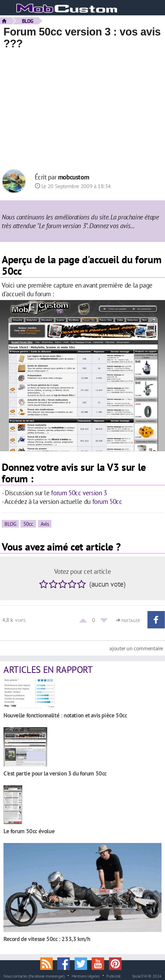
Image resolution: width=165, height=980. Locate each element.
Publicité (113, 976)
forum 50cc (107, 501)
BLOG (28, 21)
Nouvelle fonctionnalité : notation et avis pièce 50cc (65, 715)
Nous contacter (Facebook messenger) (34, 976)
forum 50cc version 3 (79, 493)
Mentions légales (86, 976)
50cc (28, 524)
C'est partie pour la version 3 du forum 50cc (55, 773)
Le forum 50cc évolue (29, 831)
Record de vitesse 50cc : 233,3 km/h (47, 939)
